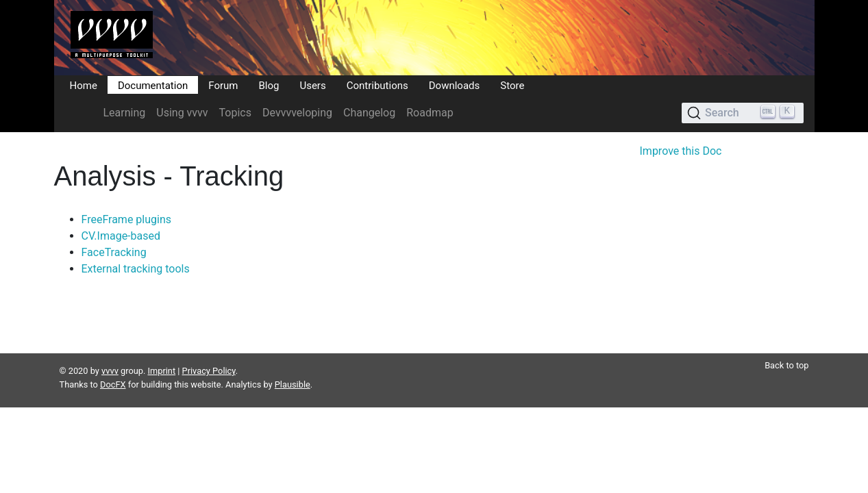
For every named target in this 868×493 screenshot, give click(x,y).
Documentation (153, 85)
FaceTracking (114, 252)
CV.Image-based (121, 236)
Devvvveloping (297, 113)
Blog (269, 85)
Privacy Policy (209, 354)
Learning (125, 113)
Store (512, 85)
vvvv (110, 354)
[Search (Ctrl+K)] (742, 113)
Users (312, 85)
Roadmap (430, 113)
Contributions (377, 85)
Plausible (293, 368)
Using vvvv (182, 113)
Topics (235, 113)
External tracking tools (136, 269)
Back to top (786, 349)
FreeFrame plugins (127, 219)
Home (84, 85)
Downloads (455, 85)
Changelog (369, 113)
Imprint (162, 354)
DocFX (113, 368)
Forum (223, 85)
